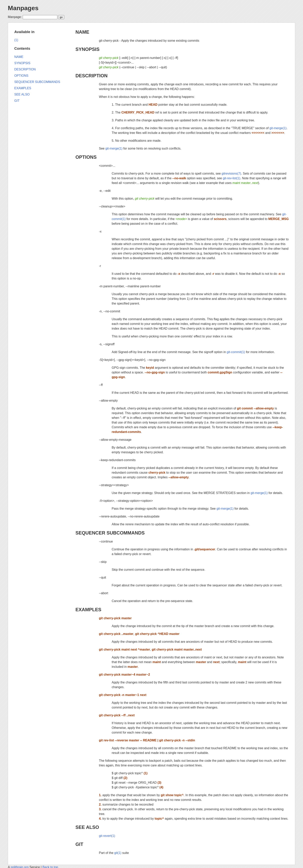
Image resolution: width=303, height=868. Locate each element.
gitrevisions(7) (231, 174)
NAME (82, 32)
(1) (16, 40)
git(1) (118, 853)
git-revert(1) (107, 836)
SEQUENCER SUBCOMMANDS (110, 533)
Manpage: (15, 17)
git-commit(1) (236, 352)
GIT (79, 844)
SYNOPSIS (87, 49)
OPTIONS (86, 157)
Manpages (23, 8)
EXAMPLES (88, 610)
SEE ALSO (87, 827)
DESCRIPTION (91, 76)
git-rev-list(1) (232, 178)
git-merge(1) (278, 128)
